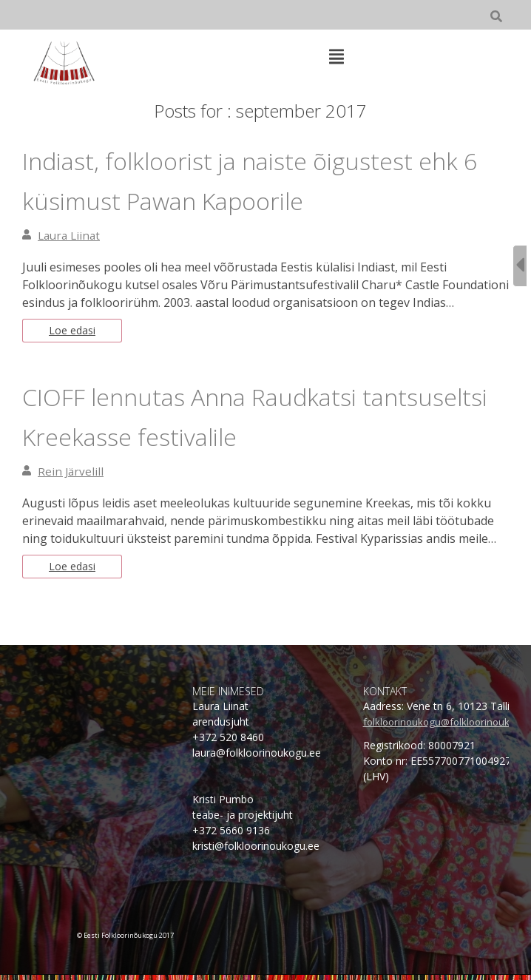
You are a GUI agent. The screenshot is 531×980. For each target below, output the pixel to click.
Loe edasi (75, 332)
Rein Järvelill (71, 474)
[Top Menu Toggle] (336, 58)
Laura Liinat (71, 235)
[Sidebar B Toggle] (520, 266)
